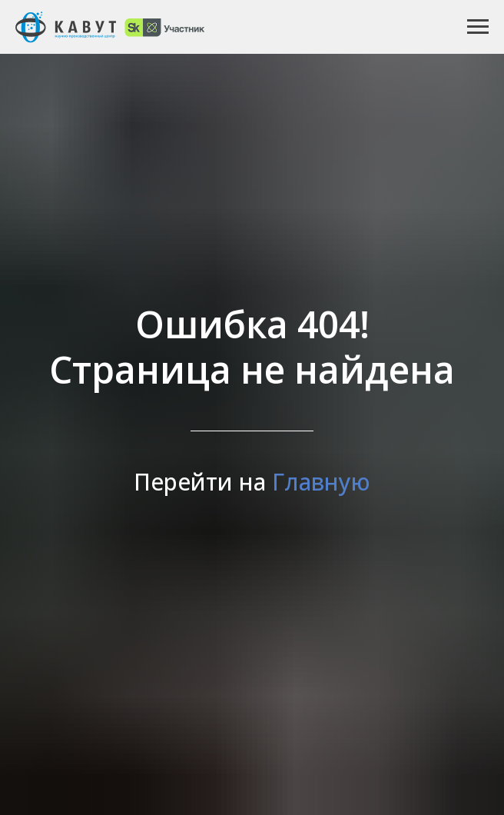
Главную (321, 482)
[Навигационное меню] (478, 27)
